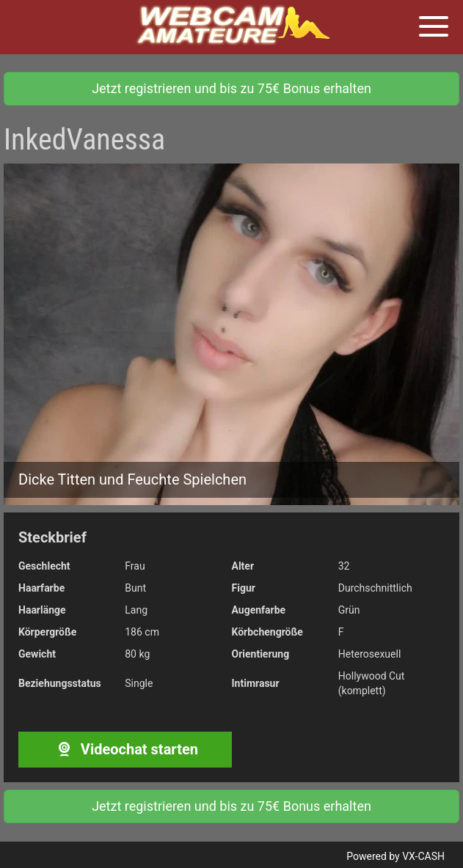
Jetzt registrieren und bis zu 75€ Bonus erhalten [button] (231, 88)
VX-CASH (423, 856)
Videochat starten (125, 749)
